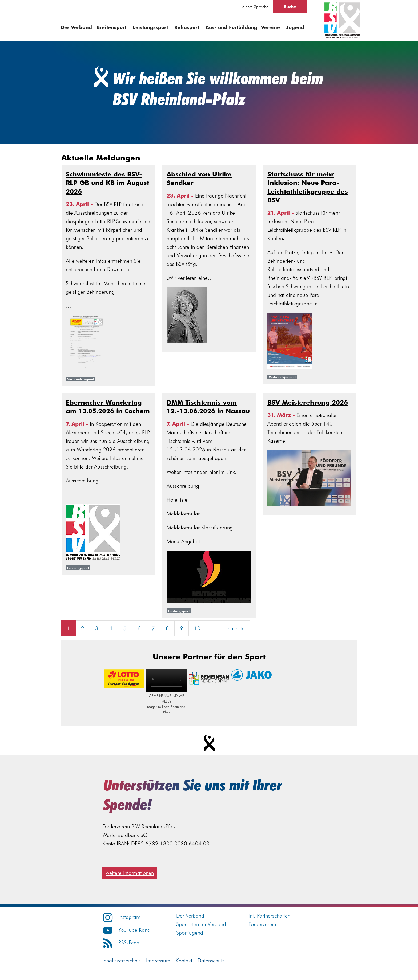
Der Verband (76, 27)
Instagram (121, 917)
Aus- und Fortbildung (231, 27)
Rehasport (187, 27)
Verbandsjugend (81, 379)
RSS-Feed (121, 942)
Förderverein (262, 924)
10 (197, 628)
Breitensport (111, 27)
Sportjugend (190, 932)
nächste (236, 628)
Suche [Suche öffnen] (290, 6)
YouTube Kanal (127, 929)
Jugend (295, 27)
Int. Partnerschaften (269, 915)
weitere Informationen (130, 873)
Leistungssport (150, 27)
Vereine (270, 27)
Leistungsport (78, 568)
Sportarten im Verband (201, 924)
